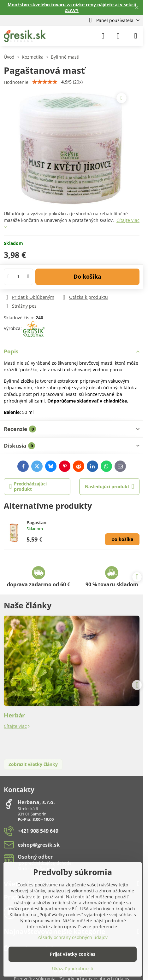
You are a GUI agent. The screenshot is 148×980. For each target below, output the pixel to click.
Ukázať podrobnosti (73, 968)
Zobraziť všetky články (33, 764)
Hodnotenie (16, 82)
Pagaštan (36, 522)
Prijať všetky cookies (73, 954)
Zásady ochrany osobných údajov (73, 937)
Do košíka (87, 276)
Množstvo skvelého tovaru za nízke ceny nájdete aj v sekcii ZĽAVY (72, 7)
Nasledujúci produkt (110, 487)
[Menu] (136, 36)
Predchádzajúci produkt (28, 487)
